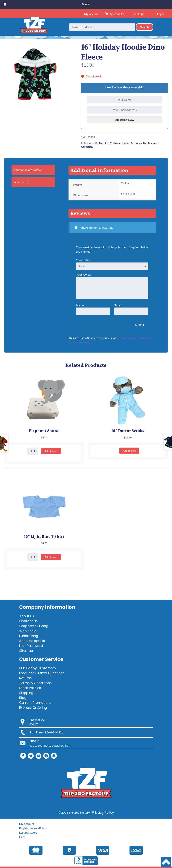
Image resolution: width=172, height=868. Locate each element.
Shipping (26, 693)
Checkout (138, 14)
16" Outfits (101, 143)
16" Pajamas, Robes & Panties (125, 143)
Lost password (28, 832)
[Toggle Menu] (5, 4)
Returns (25, 678)
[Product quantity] (33, 451)
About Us (27, 616)
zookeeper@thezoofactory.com (50, 746)
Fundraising (29, 636)
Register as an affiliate (33, 828)
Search (145, 27)
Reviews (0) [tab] (21, 182)
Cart (22, 837)
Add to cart (51, 451)
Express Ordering (33, 708)
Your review (85, 274)
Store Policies (30, 688)
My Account (92, 14)
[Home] (34, 27)
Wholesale (28, 631)
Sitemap (26, 651)
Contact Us (28, 621)
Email (119, 305)
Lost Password (31, 646)
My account (27, 824)
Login (161, 14)
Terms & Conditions (35, 683)
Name (81, 305)
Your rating (84, 260)
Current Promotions (35, 703)
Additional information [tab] (28, 170)
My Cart (115, 14)
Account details (32, 641)
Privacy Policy (103, 812)
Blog (23, 698)
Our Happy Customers (38, 668)
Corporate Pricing (34, 626)
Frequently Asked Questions (42, 673)
